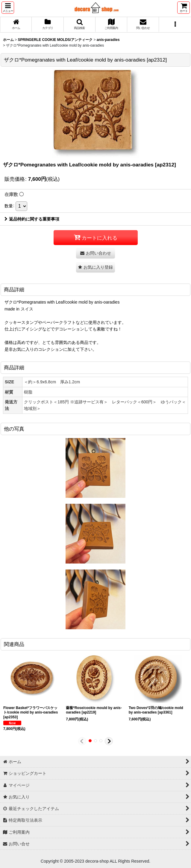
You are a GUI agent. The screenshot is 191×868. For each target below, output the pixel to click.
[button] (8, 8)
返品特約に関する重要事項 (32, 219)
